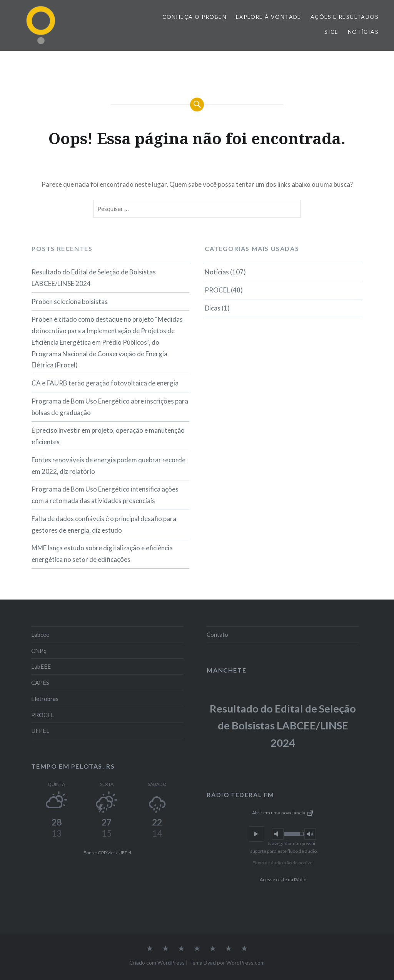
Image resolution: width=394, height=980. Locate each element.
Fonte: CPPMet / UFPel (107, 853)
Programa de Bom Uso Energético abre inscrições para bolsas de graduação (110, 407)
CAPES (40, 683)
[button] (257, 834)
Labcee (40, 635)
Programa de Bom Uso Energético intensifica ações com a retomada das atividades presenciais (105, 495)
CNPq (39, 651)
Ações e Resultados (345, 17)
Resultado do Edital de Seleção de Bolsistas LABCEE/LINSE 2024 (94, 278)
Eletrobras (45, 699)
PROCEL (217, 290)
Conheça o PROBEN (194, 17)
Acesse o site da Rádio (283, 880)
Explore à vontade (269, 17)
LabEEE (41, 666)
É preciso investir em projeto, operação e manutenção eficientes (108, 436)
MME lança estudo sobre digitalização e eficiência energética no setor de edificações (102, 554)
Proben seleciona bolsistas (70, 301)
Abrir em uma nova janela (283, 813)
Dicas (213, 308)
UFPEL (40, 731)
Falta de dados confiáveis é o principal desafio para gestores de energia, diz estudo (104, 524)
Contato (217, 635)
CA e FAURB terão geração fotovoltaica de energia (105, 383)
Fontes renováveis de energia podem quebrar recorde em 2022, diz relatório (109, 466)
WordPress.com (245, 963)
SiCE (331, 32)
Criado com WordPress (157, 963)
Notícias (363, 32)
